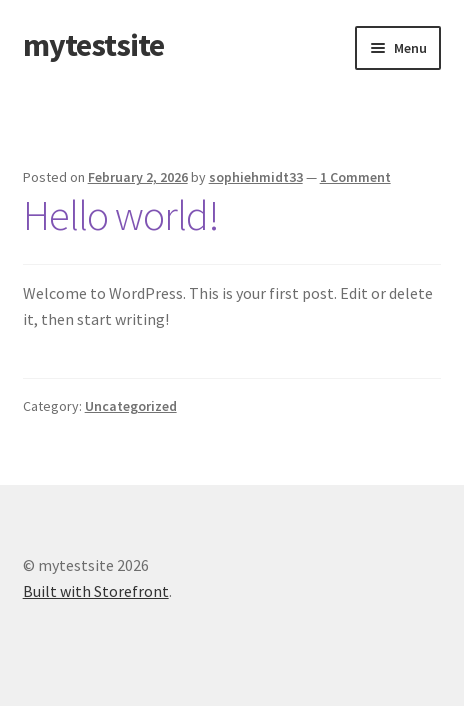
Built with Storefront (96, 591)
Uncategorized (131, 406)
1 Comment (355, 177)
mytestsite (93, 45)
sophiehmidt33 (256, 177)
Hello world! (121, 215)
